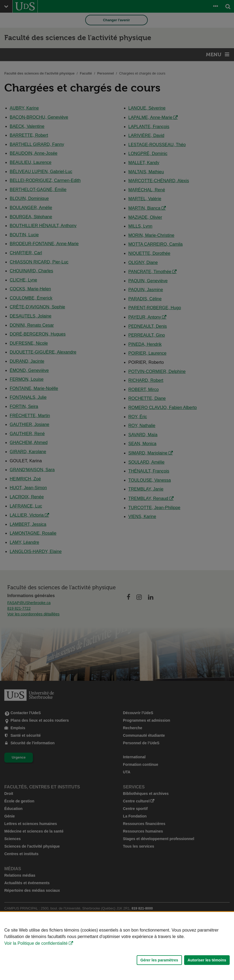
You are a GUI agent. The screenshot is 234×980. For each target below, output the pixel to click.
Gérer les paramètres (159, 960)
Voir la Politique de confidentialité (36, 943)
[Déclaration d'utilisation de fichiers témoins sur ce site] (117, 946)
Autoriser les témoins (207, 960)
